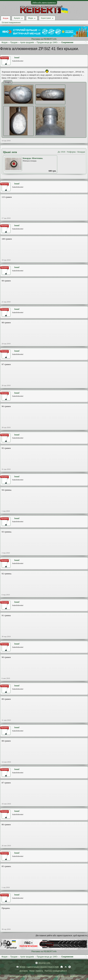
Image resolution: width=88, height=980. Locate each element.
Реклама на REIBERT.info (44, 39)
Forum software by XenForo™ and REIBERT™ (44, 976)
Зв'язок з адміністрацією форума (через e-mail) (39, 967)
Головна (62, 967)
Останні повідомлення (11, 22)
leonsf (17, 58)
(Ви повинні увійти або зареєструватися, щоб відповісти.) (62, 936)
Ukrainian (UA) (44, 963)
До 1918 (61, 152)
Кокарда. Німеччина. (33, 158)
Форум (6, 18)
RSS (70, 967)
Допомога (23, 971)
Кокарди (81, 152)
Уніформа (71, 152)
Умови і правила (36, 971)
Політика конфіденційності (56, 971)
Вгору (66, 967)
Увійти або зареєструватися (44, 2)
